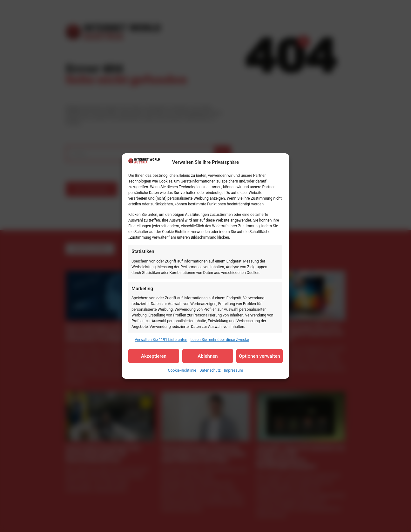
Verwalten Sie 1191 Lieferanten (161, 340)
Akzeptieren (154, 356)
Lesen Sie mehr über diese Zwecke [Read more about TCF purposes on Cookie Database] (220, 340)
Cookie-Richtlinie (182, 370)
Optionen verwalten (259, 356)
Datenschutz (210, 370)
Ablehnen (208, 356)
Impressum (233, 370)
